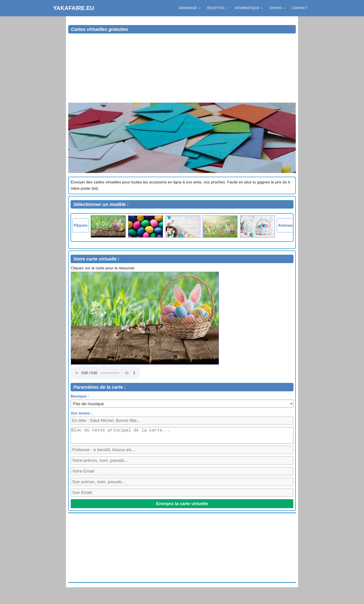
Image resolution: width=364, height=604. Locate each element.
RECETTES (217, 8)
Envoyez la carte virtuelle (182, 506)
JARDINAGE (189, 8)
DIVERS (277, 8)
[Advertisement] (182, 68)
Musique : (80, 396)
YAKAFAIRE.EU (74, 8)
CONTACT (300, 8)
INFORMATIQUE (249, 8)
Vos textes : (81, 413)
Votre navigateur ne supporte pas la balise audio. (105, 373)
